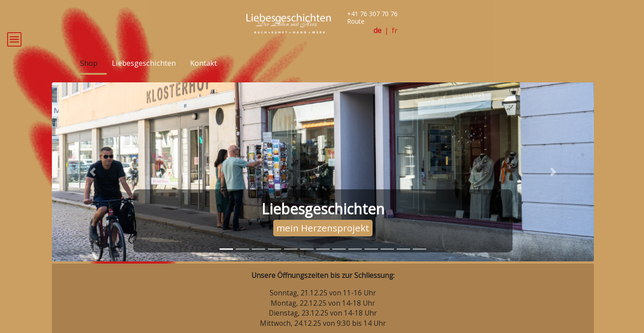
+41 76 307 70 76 (372, 14)
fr (395, 31)
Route (356, 21)
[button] (93, 185)
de (377, 31)
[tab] (226, 262)
